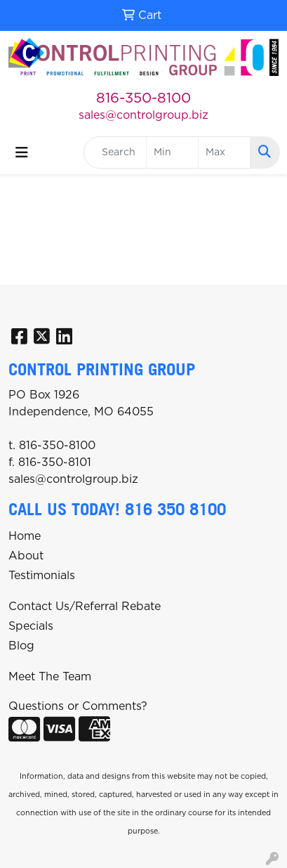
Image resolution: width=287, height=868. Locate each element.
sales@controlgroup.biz (143, 115)
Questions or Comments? (78, 706)
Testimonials (42, 576)
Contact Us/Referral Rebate (85, 607)
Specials (31, 626)
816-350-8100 (143, 98)
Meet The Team (50, 677)
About (26, 556)
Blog (21, 646)
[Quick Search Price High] (224, 153)
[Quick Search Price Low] (172, 153)
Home (25, 536)
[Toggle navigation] (22, 153)
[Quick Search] (115, 153)
